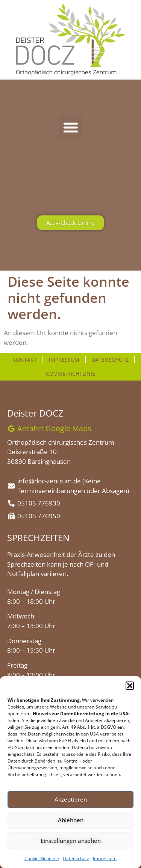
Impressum (105, 858)
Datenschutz (76, 858)
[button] (130, 686)
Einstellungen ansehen (71, 841)
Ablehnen (71, 820)
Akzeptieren (71, 799)
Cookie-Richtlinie (42, 858)
